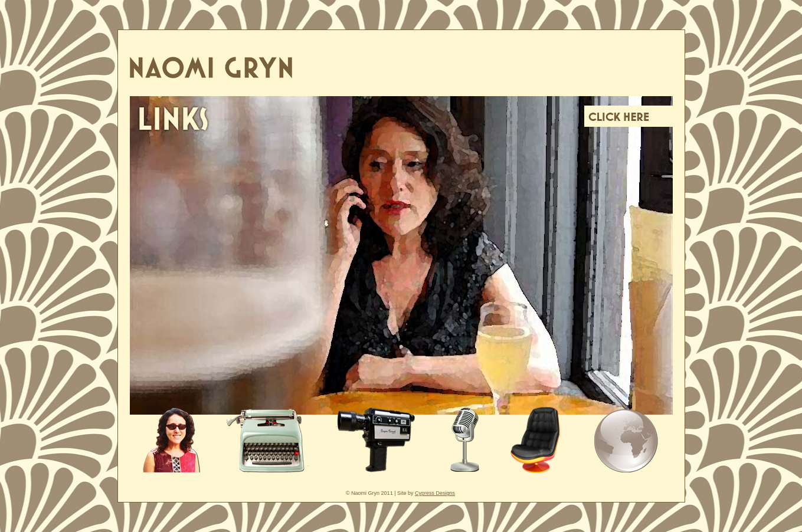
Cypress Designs (435, 493)
